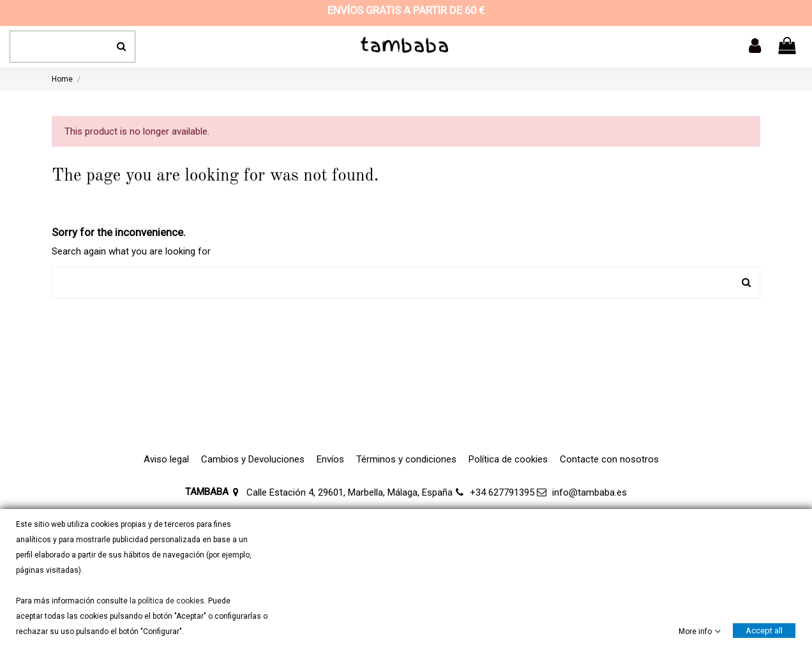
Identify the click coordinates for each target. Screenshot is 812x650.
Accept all (764, 631)
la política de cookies (166, 601)
